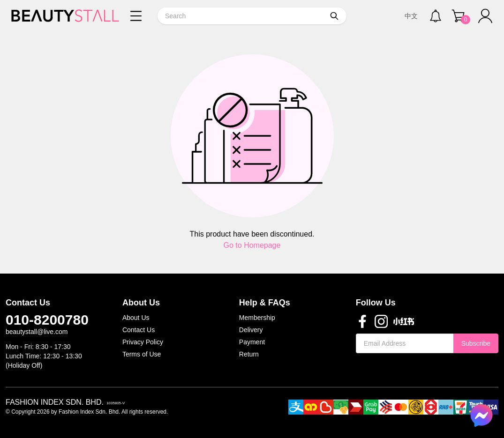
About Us (136, 318)
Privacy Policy (143, 342)
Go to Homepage (252, 245)
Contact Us (139, 330)
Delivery (251, 330)
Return (249, 354)
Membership (257, 318)
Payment (252, 342)
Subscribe (476, 343)
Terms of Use (142, 354)
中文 (411, 16)
